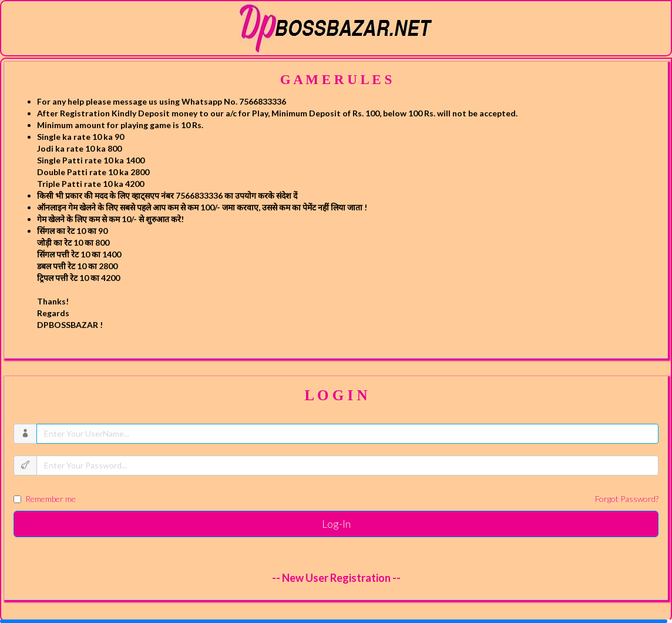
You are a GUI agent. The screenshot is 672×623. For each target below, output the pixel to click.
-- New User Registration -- (336, 578)
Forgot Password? (627, 499)
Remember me (336, 499)
